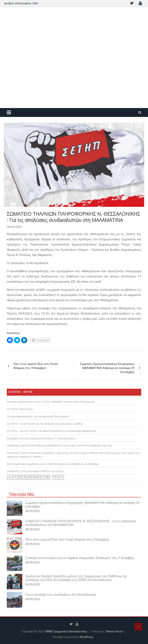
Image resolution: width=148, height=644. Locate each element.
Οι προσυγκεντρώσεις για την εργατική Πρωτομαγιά (38, 416)
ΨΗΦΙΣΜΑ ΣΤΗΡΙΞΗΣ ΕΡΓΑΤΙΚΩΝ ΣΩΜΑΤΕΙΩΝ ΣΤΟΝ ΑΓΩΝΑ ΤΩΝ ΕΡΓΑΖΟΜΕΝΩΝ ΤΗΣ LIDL (60, 446)
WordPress (86, 637)
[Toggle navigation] (9, 112)
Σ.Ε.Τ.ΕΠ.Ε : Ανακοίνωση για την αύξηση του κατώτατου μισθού (45, 424)
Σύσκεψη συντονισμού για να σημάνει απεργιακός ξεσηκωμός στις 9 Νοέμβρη (80, 558)
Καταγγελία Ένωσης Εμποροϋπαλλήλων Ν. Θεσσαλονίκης (41, 438)
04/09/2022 (33, 584)
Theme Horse (114, 631)
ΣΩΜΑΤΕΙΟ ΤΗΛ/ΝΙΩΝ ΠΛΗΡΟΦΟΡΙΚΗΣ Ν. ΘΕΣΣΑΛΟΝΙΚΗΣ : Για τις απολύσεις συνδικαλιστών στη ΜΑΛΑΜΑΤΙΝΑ (81, 523)
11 (55, 477)
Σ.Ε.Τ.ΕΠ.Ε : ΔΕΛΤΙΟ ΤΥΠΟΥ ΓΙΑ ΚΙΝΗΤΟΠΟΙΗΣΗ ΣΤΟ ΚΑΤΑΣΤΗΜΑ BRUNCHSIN (51, 431)
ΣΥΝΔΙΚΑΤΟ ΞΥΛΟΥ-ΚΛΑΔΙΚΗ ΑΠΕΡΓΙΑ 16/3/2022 (35, 471)
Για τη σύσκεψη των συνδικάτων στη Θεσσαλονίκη (61, 595)
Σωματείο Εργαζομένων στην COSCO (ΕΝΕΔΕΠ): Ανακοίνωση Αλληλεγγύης (51, 402)
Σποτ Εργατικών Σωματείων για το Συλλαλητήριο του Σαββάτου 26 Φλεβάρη (53, 464)
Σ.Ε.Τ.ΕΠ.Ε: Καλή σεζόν (20, 409)
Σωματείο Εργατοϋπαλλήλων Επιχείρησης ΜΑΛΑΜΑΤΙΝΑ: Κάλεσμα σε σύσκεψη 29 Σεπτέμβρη (107, 368)
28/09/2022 (14, 227)
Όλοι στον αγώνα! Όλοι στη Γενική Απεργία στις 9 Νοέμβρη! (36, 366)
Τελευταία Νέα (21, 494)
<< (10, 477)
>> (61, 477)
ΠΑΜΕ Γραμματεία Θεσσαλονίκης (66, 631)
